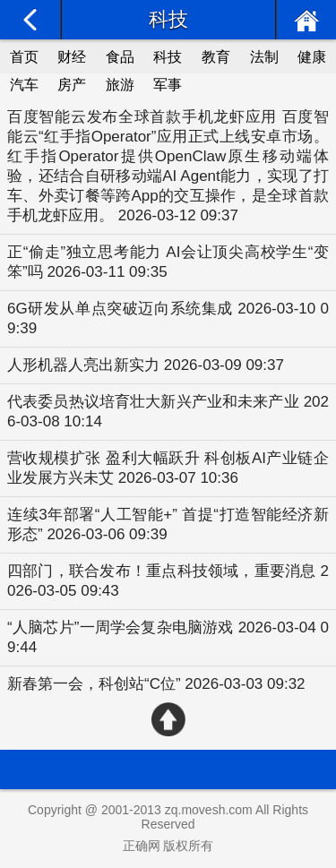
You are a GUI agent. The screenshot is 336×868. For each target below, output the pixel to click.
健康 (312, 57)
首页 (24, 57)
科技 (168, 57)
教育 (216, 57)
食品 (120, 57)
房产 (72, 85)
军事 (168, 85)
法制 (264, 57)
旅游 (120, 85)
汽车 (24, 85)
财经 (72, 57)
